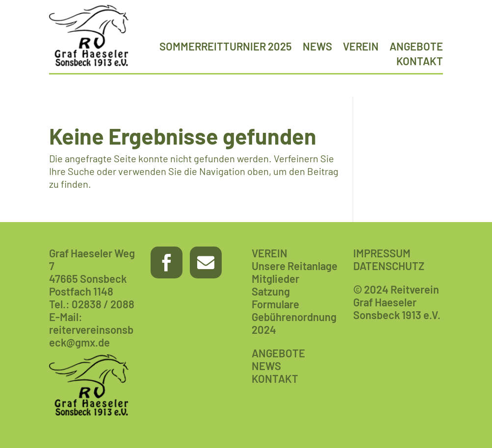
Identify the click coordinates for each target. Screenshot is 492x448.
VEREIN (270, 253)
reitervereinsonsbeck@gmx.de (91, 336)
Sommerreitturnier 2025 (226, 48)
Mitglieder (275, 278)
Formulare (275, 304)
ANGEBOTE (278, 353)
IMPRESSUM (382, 253)
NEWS (266, 366)
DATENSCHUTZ (389, 266)
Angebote (416, 48)
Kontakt (420, 62)
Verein (361, 48)
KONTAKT (275, 378)
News (317, 48)
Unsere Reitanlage (295, 266)
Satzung (271, 291)
